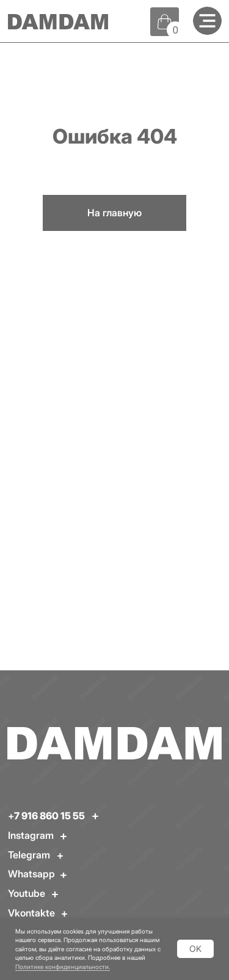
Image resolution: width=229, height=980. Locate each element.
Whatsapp (31, 874)
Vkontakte (31, 913)
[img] (207, 21)
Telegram (29, 855)
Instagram (31, 835)
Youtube (27, 893)
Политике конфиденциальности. (63, 967)
